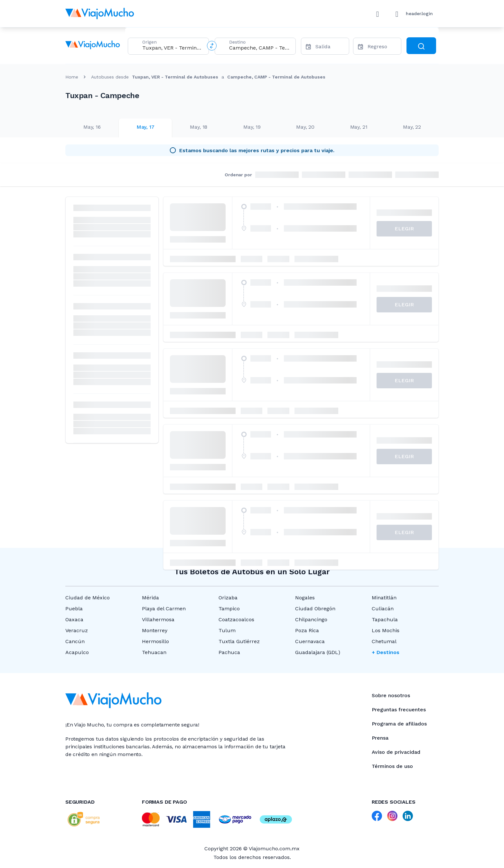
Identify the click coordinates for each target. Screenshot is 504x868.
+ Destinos (386, 652)
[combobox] (173, 48)
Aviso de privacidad (396, 752)
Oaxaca (74, 619)
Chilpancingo (311, 619)
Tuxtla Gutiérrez (239, 641)
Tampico (229, 609)
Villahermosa (158, 619)
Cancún (75, 641)
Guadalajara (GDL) (318, 652)
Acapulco (77, 652)
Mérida (150, 598)
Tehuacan (154, 652)
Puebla (74, 609)
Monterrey (155, 630)
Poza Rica (307, 630)
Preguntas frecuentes (399, 710)
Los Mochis (386, 630)
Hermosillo (155, 641)
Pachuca (229, 652)
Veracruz (77, 630)
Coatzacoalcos (236, 619)
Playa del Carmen (164, 609)
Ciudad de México (88, 598)
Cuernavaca (310, 641)
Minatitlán (384, 598)
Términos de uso (392, 766)
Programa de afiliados (399, 724)
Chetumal (384, 641)
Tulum (227, 630)
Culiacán (383, 609)
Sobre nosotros (391, 695)
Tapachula (385, 619)
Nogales (305, 598)
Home (72, 77)
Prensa (380, 738)
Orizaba (228, 598)
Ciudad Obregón (315, 609)
